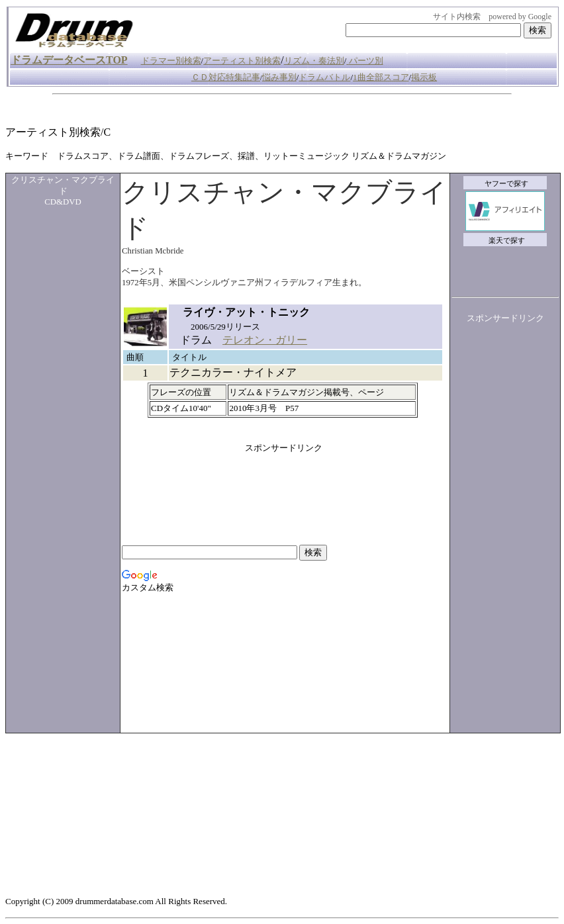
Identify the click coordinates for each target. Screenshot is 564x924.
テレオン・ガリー (265, 340)
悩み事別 (279, 77)
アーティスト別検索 (242, 61)
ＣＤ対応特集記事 (226, 77)
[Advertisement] (246, 110)
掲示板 (424, 77)
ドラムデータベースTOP (69, 60)
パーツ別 (366, 61)
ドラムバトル (324, 77)
